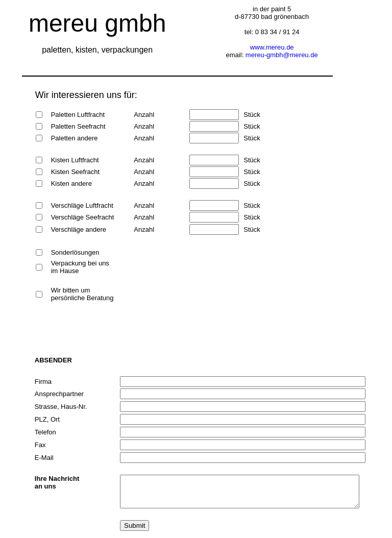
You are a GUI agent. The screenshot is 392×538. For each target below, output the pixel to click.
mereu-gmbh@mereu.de (282, 55)
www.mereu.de (272, 47)
